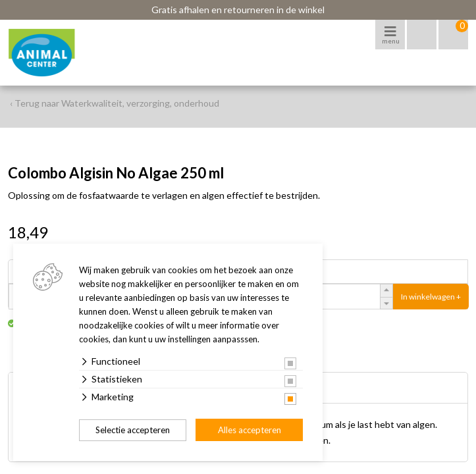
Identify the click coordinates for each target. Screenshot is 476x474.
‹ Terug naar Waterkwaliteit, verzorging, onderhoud (115, 103)
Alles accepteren (250, 430)
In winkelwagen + (431, 297)
